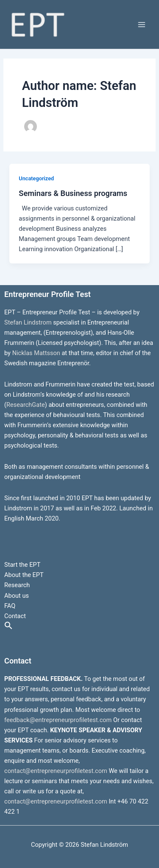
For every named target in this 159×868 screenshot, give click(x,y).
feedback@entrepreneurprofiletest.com (58, 720)
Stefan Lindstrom (28, 322)
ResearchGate (26, 405)
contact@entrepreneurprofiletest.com (56, 771)
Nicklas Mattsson (36, 353)
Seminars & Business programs (73, 193)
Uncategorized (36, 178)
